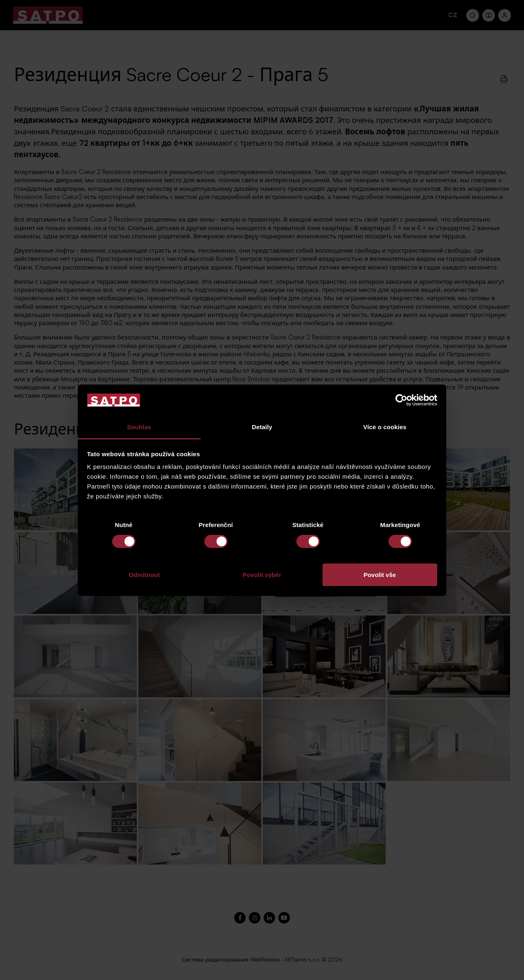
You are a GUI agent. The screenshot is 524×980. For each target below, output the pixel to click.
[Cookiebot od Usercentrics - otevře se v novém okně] (401, 400)
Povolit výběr (262, 575)
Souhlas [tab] (139, 427)
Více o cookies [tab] (385, 427)
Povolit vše (380, 575)
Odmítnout (145, 575)
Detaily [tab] (262, 427)
